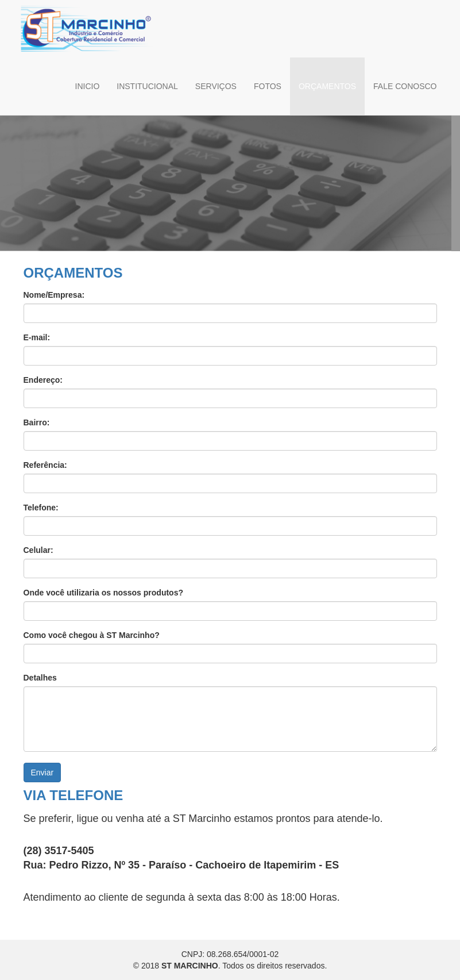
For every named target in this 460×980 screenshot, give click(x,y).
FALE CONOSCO (405, 86)
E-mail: (37, 337)
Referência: (45, 465)
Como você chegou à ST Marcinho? (92, 635)
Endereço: (43, 380)
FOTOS (268, 86)
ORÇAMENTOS (327, 86)
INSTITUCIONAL (147, 86)
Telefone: (41, 508)
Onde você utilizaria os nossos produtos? (104, 593)
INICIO (88, 86)
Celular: (38, 550)
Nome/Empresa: (54, 295)
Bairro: (37, 422)
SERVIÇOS (216, 86)
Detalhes (40, 678)
